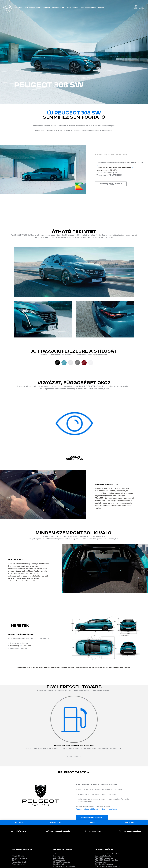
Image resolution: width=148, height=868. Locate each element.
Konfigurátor (59, 856)
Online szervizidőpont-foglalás (107, 854)
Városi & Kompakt (19, 858)
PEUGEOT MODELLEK (23, 849)
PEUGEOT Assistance (104, 858)
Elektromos (17, 854)
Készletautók (59, 864)
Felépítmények (18, 864)
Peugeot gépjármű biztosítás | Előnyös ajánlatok (96, 809)
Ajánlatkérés (59, 858)
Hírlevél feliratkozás (62, 862)
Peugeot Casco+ (102, 862)
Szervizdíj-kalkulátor (103, 856)
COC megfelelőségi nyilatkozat (108, 866)
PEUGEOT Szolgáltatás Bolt (106, 860)
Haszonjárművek (19, 862)
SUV (14, 860)
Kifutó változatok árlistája (64, 866)
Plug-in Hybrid (18, 856)
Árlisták (57, 854)
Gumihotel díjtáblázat (104, 864)
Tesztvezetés (59, 860)
